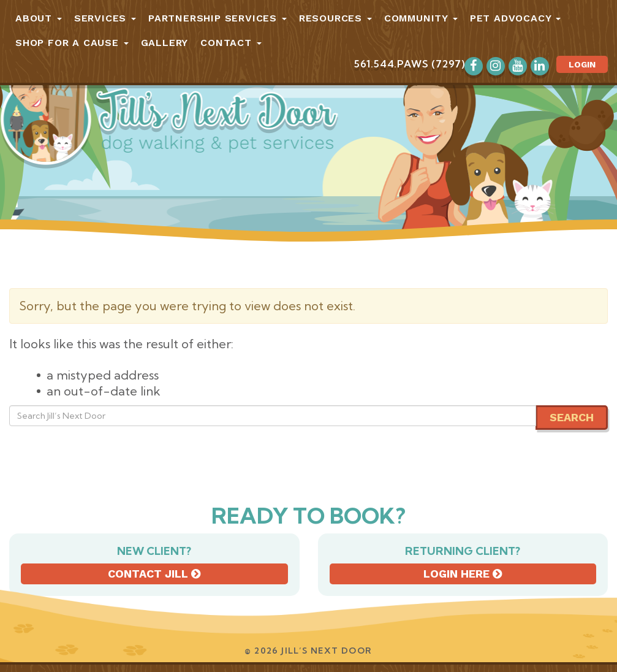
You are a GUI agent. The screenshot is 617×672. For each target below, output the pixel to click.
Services (105, 18)
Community (421, 18)
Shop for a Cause (72, 43)
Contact (231, 43)
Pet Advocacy (515, 18)
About (39, 18)
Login (582, 64)
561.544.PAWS (392, 64)
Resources (335, 18)
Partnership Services (218, 18)
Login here (463, 574)
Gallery (165, 43)
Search (572, 417)
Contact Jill (154, 574)
